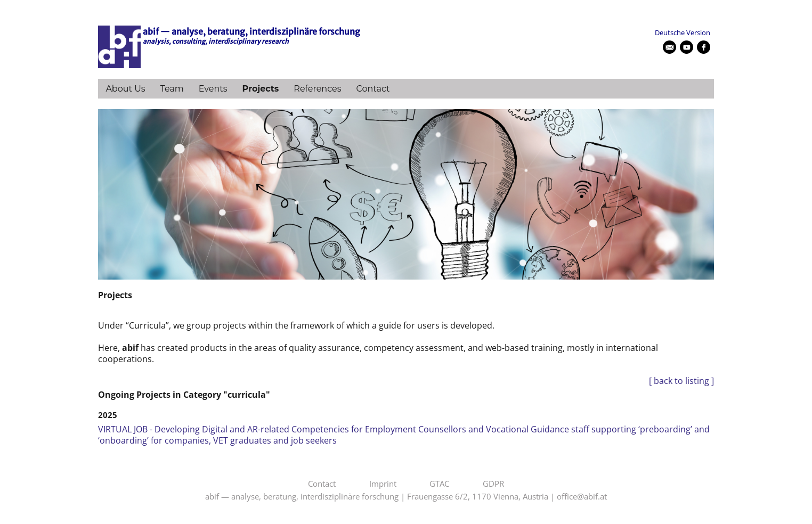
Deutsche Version (683, 32)
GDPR (493, 484)
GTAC (439, 484)
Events (213, 89)
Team (172, 89)
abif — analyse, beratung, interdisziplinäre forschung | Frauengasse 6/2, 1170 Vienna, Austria (377, 497)
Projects (261, 89)
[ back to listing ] (681, 381)
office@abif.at (582, 497)
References (317, 89)
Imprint (383, 484)
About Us (125, 89)
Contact (373, 89)
